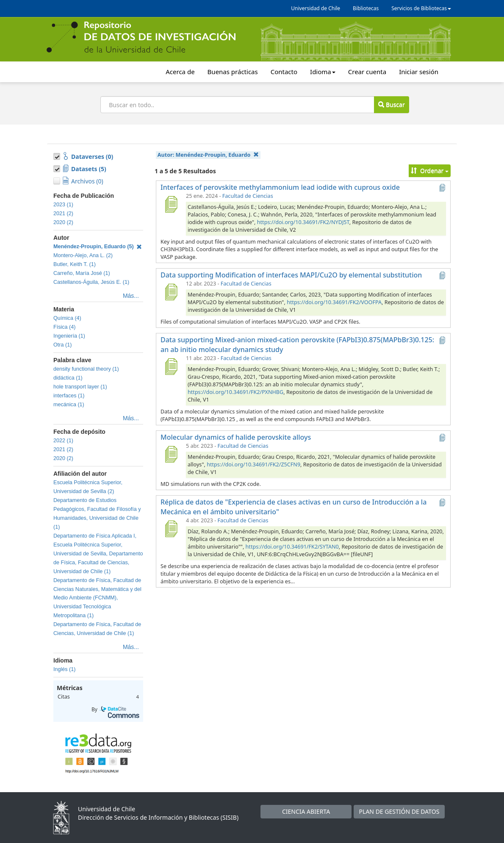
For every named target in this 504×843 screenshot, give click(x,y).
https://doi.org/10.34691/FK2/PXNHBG (235, 392)
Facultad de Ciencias (248, 196)
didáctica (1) (68, 378)
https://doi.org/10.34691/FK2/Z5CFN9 (253, 464)
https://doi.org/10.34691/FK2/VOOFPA (334, 302)
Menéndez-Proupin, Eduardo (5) (98, 247)
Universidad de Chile (316, 8)
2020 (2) (63, 222)
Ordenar (430, 171)
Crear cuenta (367, 72)
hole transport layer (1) (80, 387)
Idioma (323, 72)
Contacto (284, 72)
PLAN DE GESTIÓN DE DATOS (399, 811)
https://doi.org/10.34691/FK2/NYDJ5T (303, 222)
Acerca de (180, 72)
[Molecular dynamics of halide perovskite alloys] (171, 454)
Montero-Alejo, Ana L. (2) (83, 255)
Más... (131, 296)
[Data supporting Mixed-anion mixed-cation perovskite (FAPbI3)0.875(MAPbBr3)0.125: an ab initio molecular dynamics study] (171, 366)
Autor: (208, 155)
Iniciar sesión (419, 72)
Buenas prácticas (233, 72)
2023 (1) (63, 205)
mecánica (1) (69, 405)
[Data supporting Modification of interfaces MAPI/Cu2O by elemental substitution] (171, 292)
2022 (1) (63, 441)
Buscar (391, 104)
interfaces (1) (69, 396)
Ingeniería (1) (69, 336)
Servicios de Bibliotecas (421, 8)
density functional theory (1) (86, 369)
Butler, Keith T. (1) (75, 264)
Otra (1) (62, 345)
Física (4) (64, 327)
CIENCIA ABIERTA (306, 811)
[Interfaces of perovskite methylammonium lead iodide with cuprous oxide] (171, 204)
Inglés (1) (65, 669)
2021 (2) (63, 214)
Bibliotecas (366, 8)
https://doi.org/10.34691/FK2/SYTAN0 (292, 547)
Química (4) (67, 318)
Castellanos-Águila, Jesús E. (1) (91, 282)
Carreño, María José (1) (82, 273)
